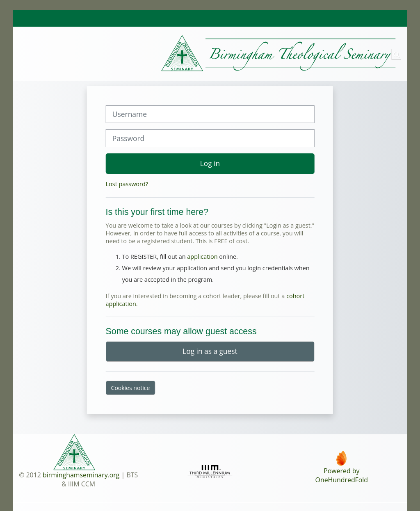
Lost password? (127, 184)
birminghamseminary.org (81, 475)
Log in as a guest (210, 351)
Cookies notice (131, 388)
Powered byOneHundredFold (342, 475)
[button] (396, 54)
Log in (210, 163)
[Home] (205, 54)
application (202, 257)
